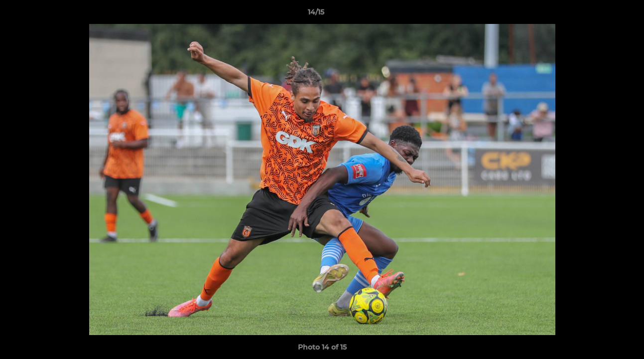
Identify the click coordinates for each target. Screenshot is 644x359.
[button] (602, 14)
